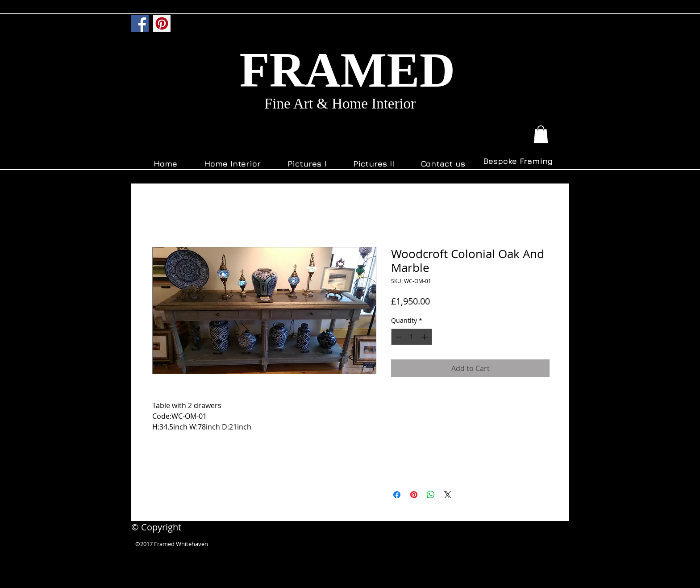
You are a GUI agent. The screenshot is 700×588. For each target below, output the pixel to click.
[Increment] (425, 337)
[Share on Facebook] (397, 495)
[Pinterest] (162, 23)
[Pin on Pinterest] (414, 495)
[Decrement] (398, 337)
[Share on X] (448, 495)
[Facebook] (140, 23)
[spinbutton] (412, 337)
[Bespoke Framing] (518, 161)
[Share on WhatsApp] (431, 495)
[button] (541, 134)
